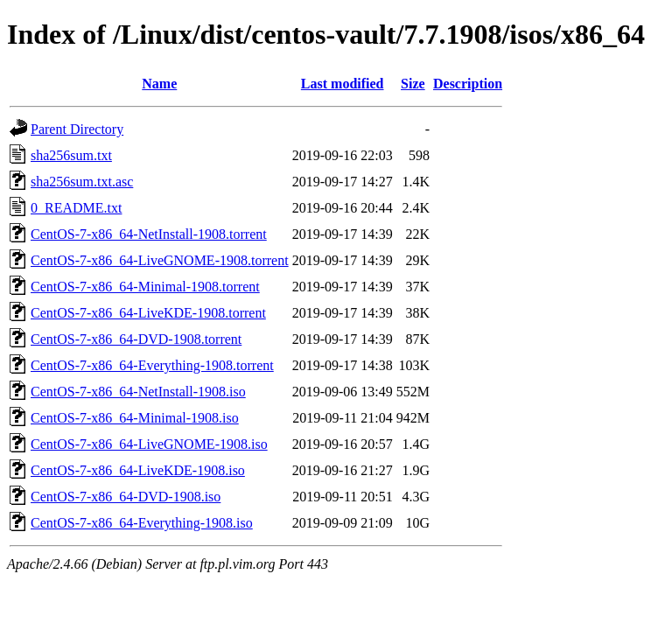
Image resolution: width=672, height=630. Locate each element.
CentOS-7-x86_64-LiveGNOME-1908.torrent (160, 260)
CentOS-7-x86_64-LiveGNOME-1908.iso (149, 444)
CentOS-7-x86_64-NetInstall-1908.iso (138, 392)
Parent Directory (77, 129)
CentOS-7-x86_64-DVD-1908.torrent (136, 339)
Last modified (343, 84)
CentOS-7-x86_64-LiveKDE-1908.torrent (148, 313)
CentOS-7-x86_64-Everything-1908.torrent (152, 365)
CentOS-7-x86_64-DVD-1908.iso (126, 497)
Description (468, 84)
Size (413, 84)
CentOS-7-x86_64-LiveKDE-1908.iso (138, 470)
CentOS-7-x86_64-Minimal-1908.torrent (145, 287)
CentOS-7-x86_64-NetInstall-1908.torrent (149, 234)
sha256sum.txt (71, 155)
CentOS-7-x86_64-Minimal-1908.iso (135, 418)
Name (159, 84)
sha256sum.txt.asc (82, 182)
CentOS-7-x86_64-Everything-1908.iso (142, 523)
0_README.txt (76, 208)
